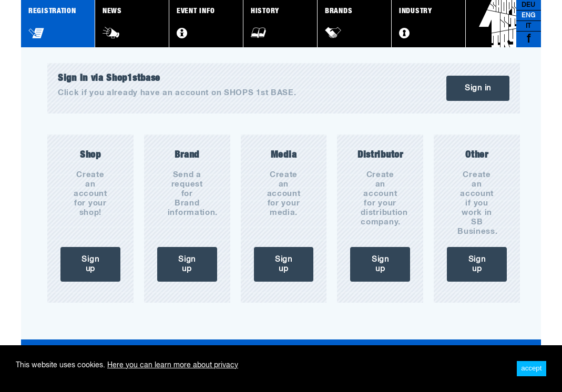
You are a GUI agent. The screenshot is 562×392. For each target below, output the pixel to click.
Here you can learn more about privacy (173, 365)
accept (531, 368)
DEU (528, 5)
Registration (52, 23)
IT (529, 26)
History (265, 23)
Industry (416, 23)
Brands (339, 23)
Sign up (90, 264)
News (112, 23)
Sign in (478, 88)
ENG (529, 16)
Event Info (196, 23)
